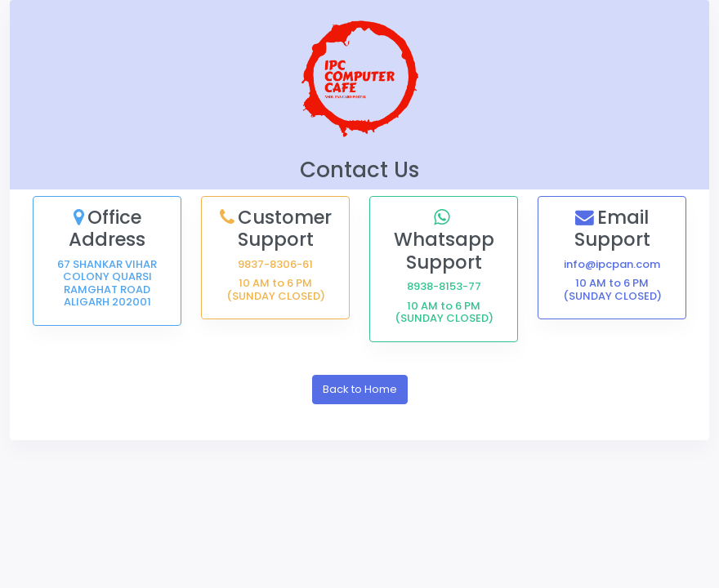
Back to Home (360, 389)
